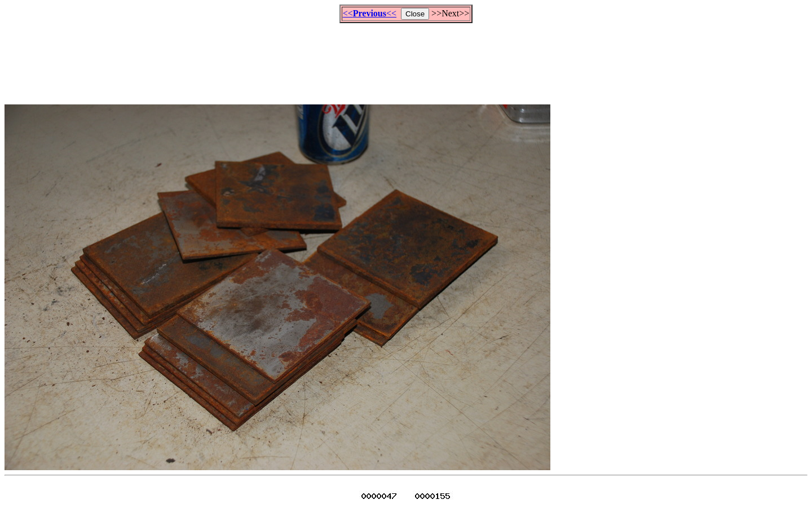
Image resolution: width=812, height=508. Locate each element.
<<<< (370, 13)
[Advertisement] (406, 59)
